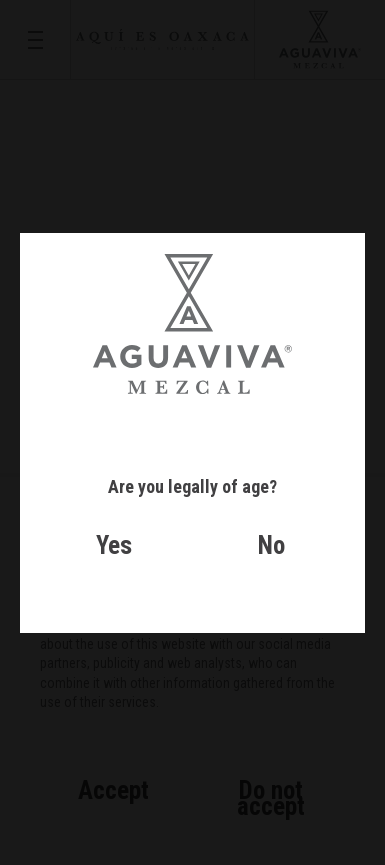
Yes (114, 545)
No (271, 545)
